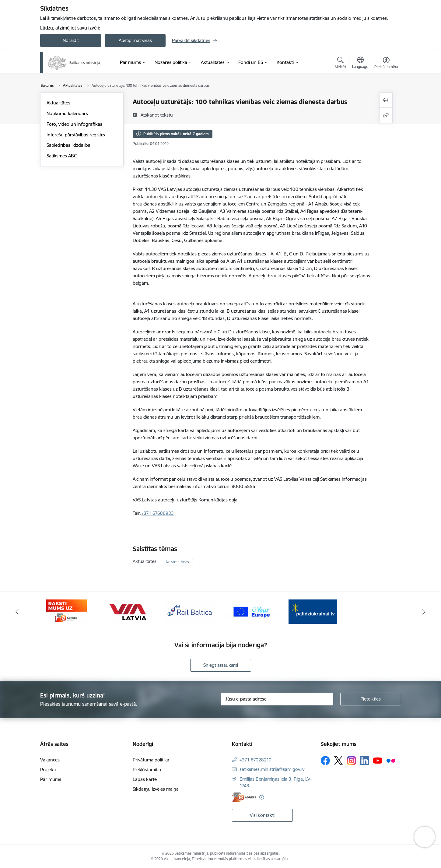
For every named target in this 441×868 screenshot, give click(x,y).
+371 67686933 (157, 513)
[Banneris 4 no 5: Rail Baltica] (190, 611)
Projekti (48, 770)
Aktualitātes (58, 103)
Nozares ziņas (177, 562)
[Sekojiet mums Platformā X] (338, 761)
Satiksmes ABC (62, 156)
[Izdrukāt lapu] (386, 100)
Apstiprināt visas (135, 40)
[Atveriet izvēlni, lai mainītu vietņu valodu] (360, 63)
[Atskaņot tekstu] (157, 115)
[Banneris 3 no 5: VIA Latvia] (128, 611)
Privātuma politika (151, 760)
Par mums (51, 779)
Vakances (50, 760)
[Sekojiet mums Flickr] (391, 760)
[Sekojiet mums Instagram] (352, 761)
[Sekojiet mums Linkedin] (365, 761)
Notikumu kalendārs (67, 113)
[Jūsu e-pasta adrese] (277, 699)
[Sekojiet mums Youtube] (378, 760)
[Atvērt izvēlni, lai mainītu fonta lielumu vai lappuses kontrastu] (386, 64)
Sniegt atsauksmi (221, 665)
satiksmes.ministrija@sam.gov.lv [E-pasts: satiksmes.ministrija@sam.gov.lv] (272, 769)
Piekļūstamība (147, 770)
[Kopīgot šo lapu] (386, 115)
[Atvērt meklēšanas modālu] (340, 64)
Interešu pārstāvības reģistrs (76, 135)
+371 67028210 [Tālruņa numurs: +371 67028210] (256, 760)
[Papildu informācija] (262, 797)
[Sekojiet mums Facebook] (325, 761)
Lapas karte (145, 779)
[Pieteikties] (371, 699)
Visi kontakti (262, 815)
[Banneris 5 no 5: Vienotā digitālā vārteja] (252, 611)
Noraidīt (71, 40)
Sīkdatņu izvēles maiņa (156, 789)
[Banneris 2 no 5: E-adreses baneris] (66, 611)
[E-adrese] (244, 797)
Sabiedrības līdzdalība (68, 145)
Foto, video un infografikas (74, 124)
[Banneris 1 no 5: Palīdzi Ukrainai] (313, 611)
